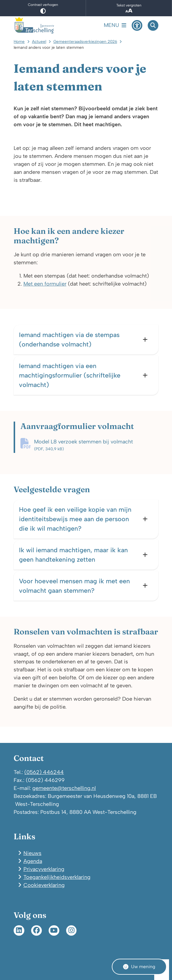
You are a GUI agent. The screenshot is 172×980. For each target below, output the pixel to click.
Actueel (39, 41)
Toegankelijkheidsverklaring (57, 877)
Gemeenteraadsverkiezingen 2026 (85, 41)
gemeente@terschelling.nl (64, 788)
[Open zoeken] (153, 25)
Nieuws (32, 853)
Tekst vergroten (129, 8)
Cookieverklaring (44, 885)
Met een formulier (45, 284)
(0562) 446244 (44, 772)
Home (19, 41)
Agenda (33, 861)
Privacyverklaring (44, 869)
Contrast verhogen (43, 8)
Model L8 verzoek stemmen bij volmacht (96, 445)
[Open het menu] (115, 25)
